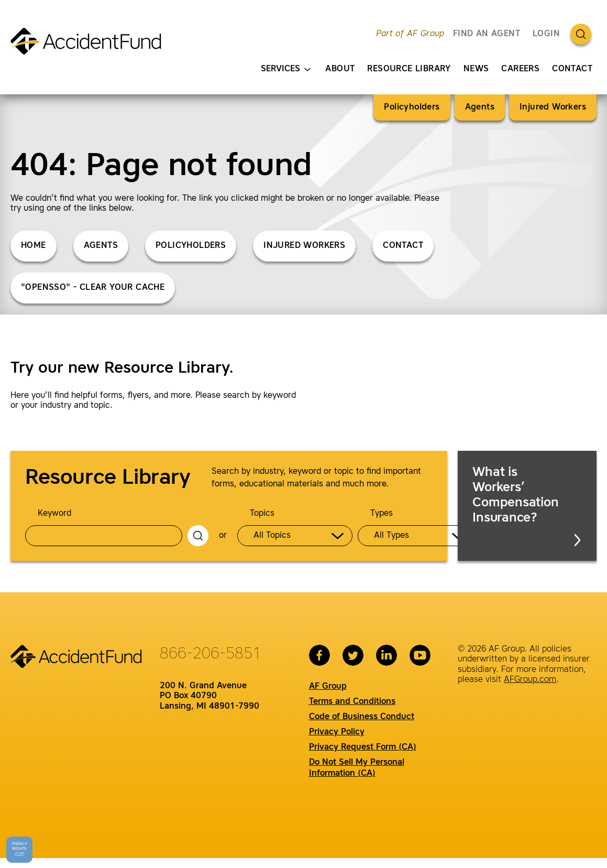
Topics (262, 514)
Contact (572, 69)
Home (34, 246)
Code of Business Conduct (362, 717)
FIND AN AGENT (487, 34)
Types (382, 514)
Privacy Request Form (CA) (363, 747)
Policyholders (412, 107)
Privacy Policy (337, 732)
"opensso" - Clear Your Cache (93, 288)
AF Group (328, 687)
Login (546, 34)
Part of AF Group (410, 34)
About (340, 69)
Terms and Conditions (352, 702)
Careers (520, 69)
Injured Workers (553, 107)
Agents (480, 107)
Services (286, 69)
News (476, 69)
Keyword (54, 514)
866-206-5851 (211, 654)
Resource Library (409, 69)
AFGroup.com (530, 680)
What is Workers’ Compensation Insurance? (528, 506)
